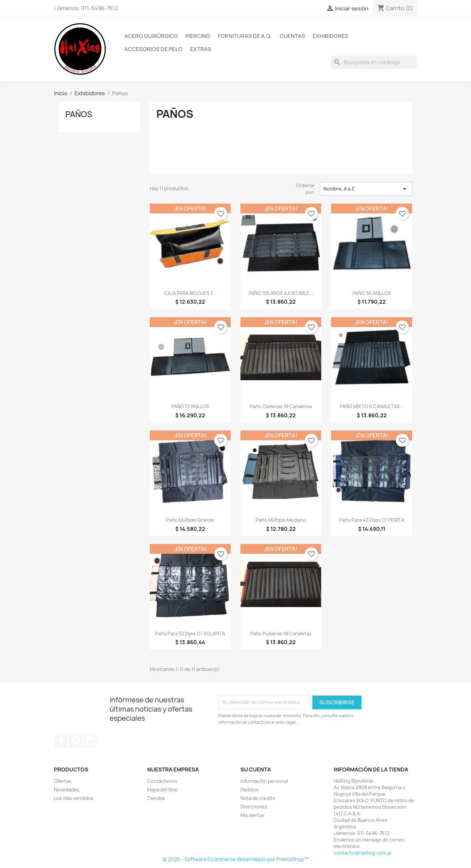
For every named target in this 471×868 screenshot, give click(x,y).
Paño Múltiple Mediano (281, 520)
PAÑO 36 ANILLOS (372, 293)
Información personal (264, 781)
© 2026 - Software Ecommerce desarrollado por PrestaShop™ (236, 859)
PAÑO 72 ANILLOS (190, 406)
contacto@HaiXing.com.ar (363, 853)
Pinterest (76, 741)
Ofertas (63, 781)
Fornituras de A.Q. (245, 36)
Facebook (61, 741)
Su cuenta (256, 769)
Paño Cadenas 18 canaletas (281, 406)
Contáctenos (162, 781)
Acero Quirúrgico (151, 36)
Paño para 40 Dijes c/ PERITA (372, 520)
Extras (201, 49)
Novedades (67, 790)
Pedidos (250, 790)
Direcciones (254, 807)
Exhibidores (331, 36)
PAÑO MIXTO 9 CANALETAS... (372, 406)
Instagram (90, 741)
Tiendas (156, 798)
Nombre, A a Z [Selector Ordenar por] (366, 189)
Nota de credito (258, 798)
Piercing (198, 36)
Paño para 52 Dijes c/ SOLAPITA (190, 633)
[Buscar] (374, 62)
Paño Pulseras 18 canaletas (281, 633)
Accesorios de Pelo (153, 49)
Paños (79, 114)
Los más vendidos (74, 798)
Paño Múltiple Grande (190, 520)
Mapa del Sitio (163, 790)
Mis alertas (253, 815)
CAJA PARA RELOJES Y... (190, 293)
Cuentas (292, 36)
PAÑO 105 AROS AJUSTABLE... (281, 293)
